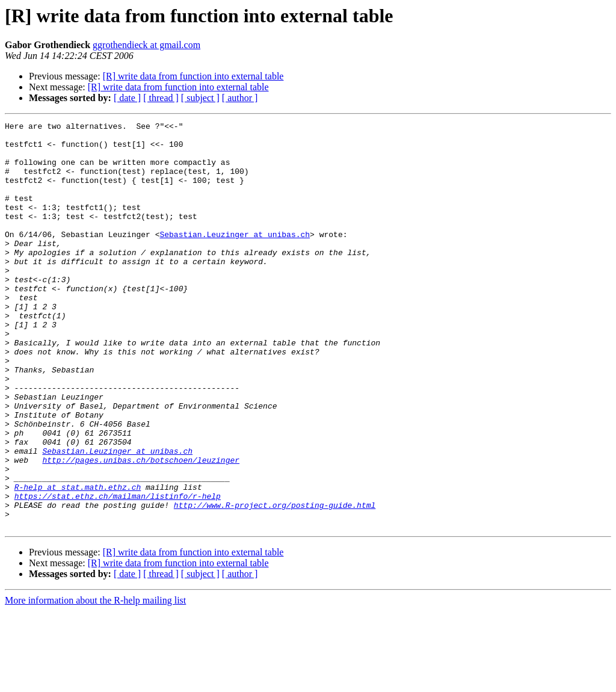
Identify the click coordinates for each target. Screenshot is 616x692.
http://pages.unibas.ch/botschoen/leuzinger (141, 528)
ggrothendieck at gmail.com (146, 45)
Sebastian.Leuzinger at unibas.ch (235, 258)
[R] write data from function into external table (193, 76)
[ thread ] (161, 98)
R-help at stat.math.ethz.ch (78, 561)
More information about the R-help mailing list (95, 681)
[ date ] (127, 98)
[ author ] (240, 98)
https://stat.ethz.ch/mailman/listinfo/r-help (118, 572)
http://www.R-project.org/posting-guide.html (275, 582)
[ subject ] (200, 98)
